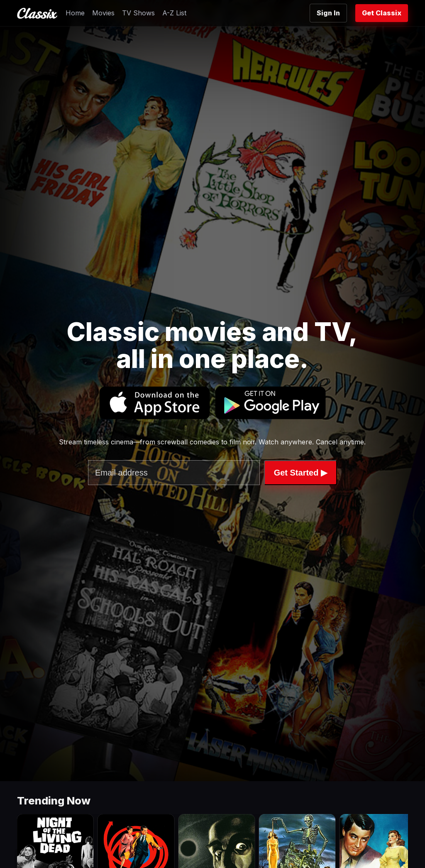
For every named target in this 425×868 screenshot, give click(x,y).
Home (75, 13)
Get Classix (382, 13)
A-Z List (174, 13)
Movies (103, 13)
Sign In (328, 13)
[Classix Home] (37, 13)
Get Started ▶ (300, 473)
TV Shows (138, 13)
